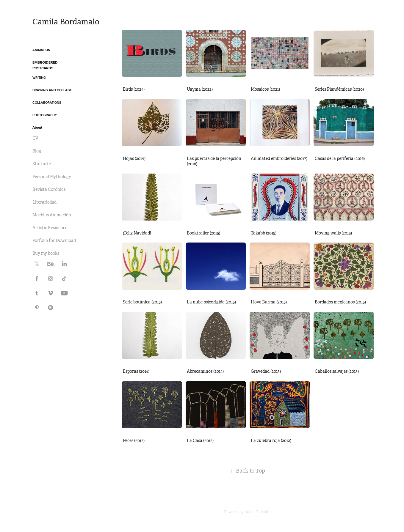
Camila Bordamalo (67, 22)
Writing (39, 78)
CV (35, 138)
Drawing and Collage (52, 90)
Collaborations (47, 103)
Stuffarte (42, 164)
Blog (37, 151)
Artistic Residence (50, 228)
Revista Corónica (49, 189)
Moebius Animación (52, 215)
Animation (41, 50)
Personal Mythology (52, 177)
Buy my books (46, 253)
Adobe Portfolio (258, 512)
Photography (45, 115)
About (37, 127)
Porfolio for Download (54, 240)
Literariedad (44, 202)
